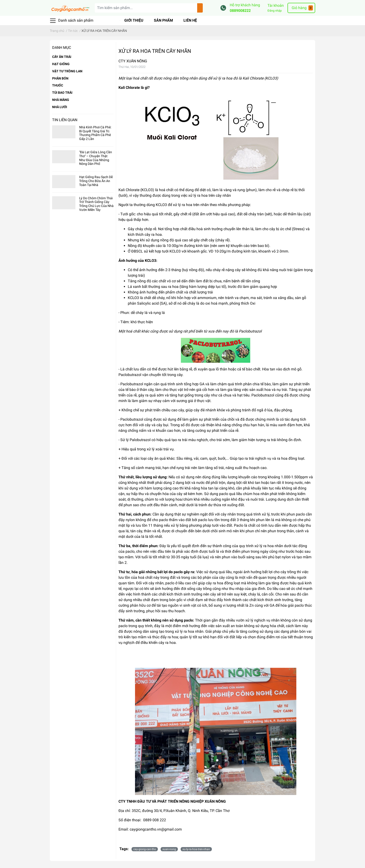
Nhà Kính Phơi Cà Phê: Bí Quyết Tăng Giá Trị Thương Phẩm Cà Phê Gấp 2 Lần (95, 133)
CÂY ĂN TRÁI (62, 57)
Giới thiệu (134, 20)
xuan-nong (169, 849)
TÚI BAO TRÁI (62, 93)
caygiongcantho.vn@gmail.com (156, 829)
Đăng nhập (275, 11)
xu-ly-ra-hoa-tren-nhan (196, 849)
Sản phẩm (163, 20)
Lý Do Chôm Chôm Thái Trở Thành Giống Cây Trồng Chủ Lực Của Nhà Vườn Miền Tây (96, 204)
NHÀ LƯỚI (60, 107)
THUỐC (58, 85)
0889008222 (240, 11)
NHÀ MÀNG (61, 100)
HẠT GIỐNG (61, 64)
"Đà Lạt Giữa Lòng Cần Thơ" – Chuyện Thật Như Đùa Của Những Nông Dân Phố (96, 158)
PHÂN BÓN (60, 78)
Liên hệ (190, 20)
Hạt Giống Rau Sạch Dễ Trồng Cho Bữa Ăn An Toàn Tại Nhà (96, 181)
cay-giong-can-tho (145, 849)
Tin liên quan (65, 120)
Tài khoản (276, 5)
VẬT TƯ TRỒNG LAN (67, 71)
